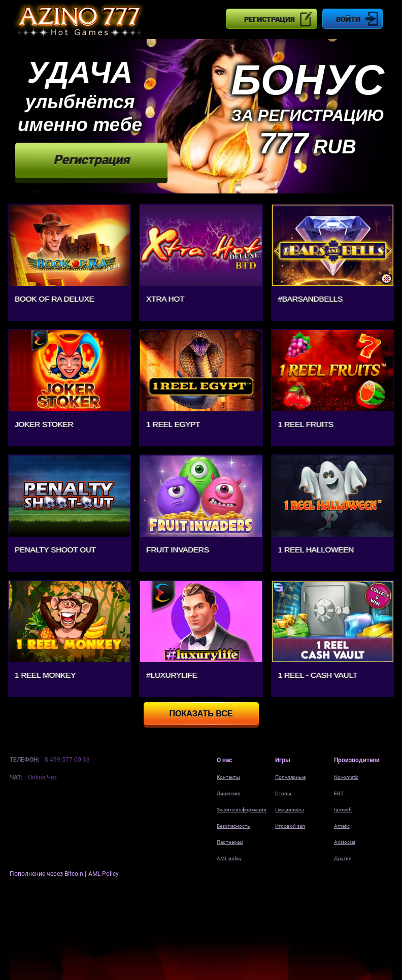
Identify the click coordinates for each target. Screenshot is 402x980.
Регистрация (269, 19)
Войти (348, 19)
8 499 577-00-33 (67, 760)
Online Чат (43, 777)
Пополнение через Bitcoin (47, 874)
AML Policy (104, 874)
